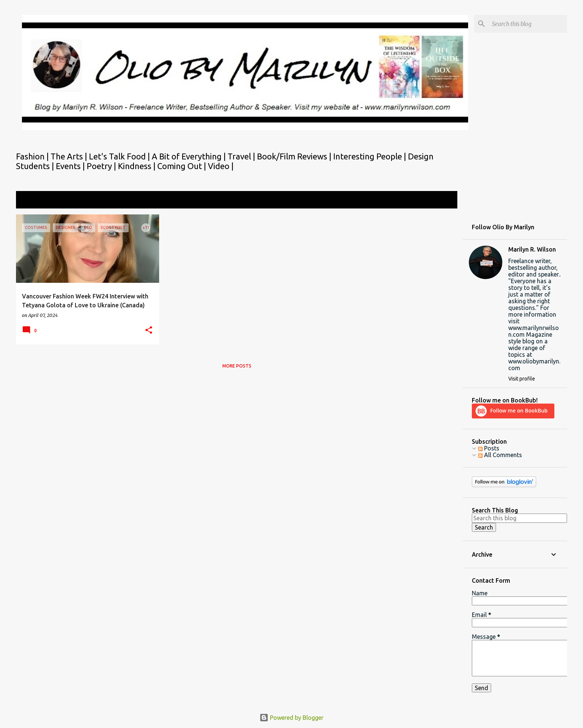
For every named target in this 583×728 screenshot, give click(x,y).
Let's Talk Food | (120, 156)
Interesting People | (371, 156)
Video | (221, 166)
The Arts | (70, 156)
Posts (489, 448)
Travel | (242, 156)
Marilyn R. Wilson (532, 249)
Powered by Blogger (291, 718)
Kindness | (138, 166)
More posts (237, 366)
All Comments (500, 455)
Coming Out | (183, 166)
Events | (71, 166)
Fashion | (33, 156)
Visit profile (522, 379)
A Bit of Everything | (190, 156)
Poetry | (102, 166)
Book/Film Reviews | (295, 156)
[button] (149, 331)
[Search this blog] (528, 24)
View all (442, 200)
